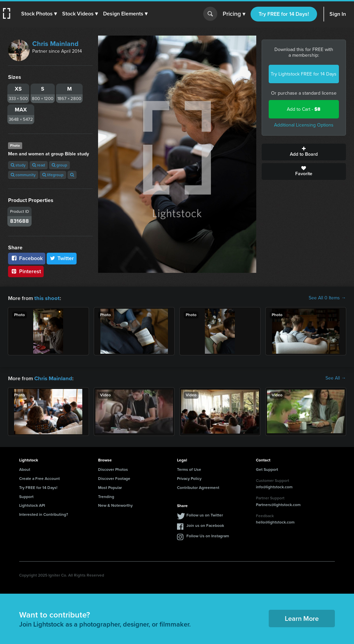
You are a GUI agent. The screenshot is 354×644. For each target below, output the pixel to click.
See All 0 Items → (327, 298)
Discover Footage (114, 478)
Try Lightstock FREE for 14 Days (304, 74)
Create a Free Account (39, 478)
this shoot (46, 298)
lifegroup (53, 175)
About (25, 469)
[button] (39, 14)
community (23, 175)
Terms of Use (189, 469)
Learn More (302, 618)
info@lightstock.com (274, 486)
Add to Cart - (304, 109)
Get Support (267, 469)
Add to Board (304, 152)
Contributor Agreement (198, 487)
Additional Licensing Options (304, 125)
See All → (336, 378)
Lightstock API (32, 505)
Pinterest (26, 271)
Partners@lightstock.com (278, 504)
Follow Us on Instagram (208, 535)
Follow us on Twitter (205, 514)
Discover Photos (113, 469)
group (59, 165)
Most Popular (110, 487)
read (39, 165)
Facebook (27, 258)
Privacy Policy (189, 478)
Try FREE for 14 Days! (284, 14)
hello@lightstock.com (275, 522)
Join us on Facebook (205, 525)
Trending (106, 496)
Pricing (234, 14)
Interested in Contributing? (44, 514)
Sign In (338, 14)
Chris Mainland (55, 44)
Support (26, 496)
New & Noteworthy (115, 505)
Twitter (62, 258)
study (18, 165)
